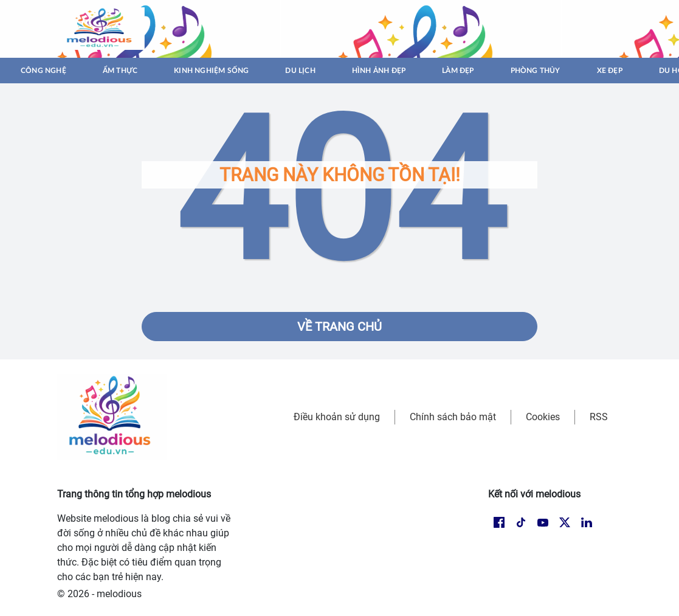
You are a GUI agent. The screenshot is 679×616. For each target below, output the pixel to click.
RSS (599, 417)
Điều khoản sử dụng (337, 417)
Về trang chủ (339, 327)
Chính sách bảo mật (453, 417)
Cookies (543, 417)
